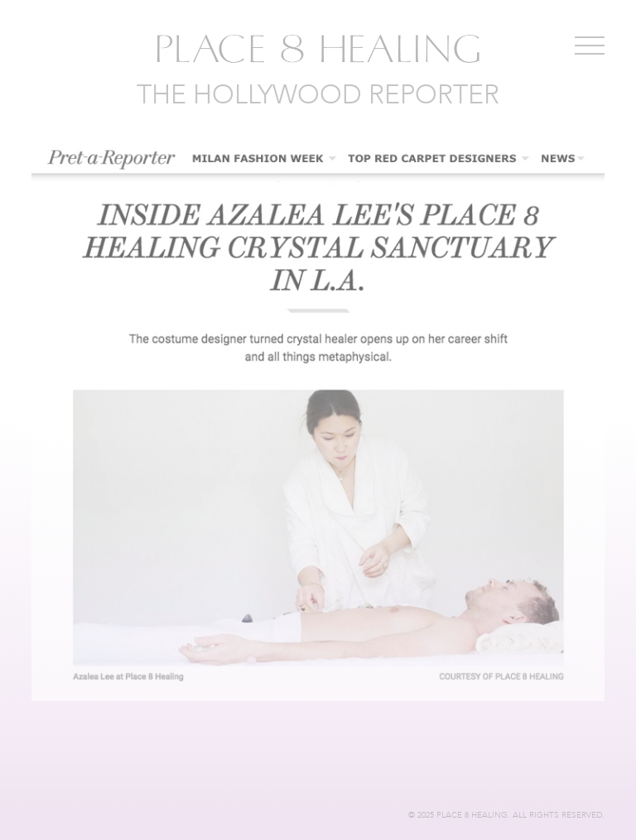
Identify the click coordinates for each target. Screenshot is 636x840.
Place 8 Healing (318, 50)
